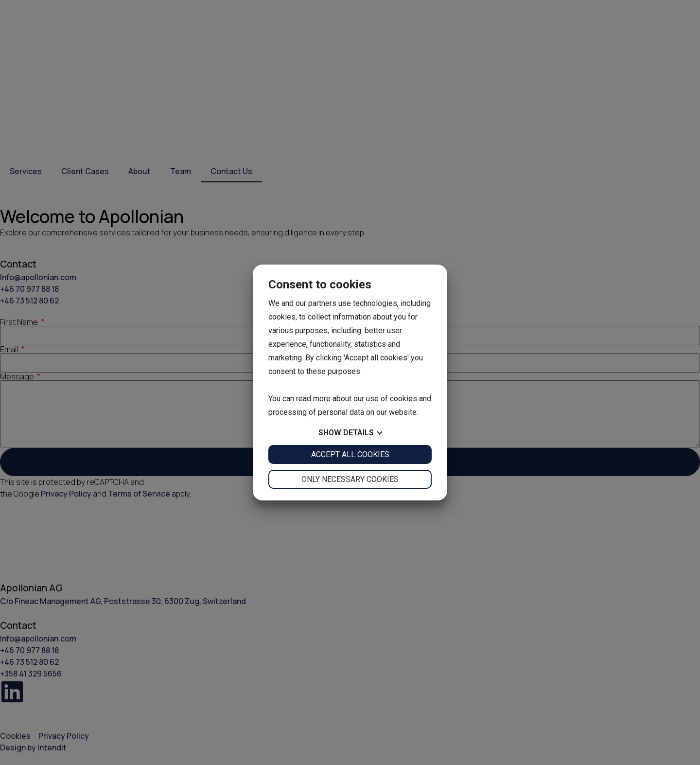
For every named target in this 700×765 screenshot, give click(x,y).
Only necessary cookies (350, 479)
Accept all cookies (350, 454)
